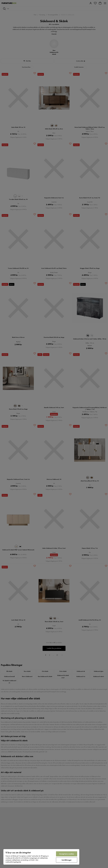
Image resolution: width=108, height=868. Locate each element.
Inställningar (67, 860)
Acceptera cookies (67, 854)
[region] (41, 857)
